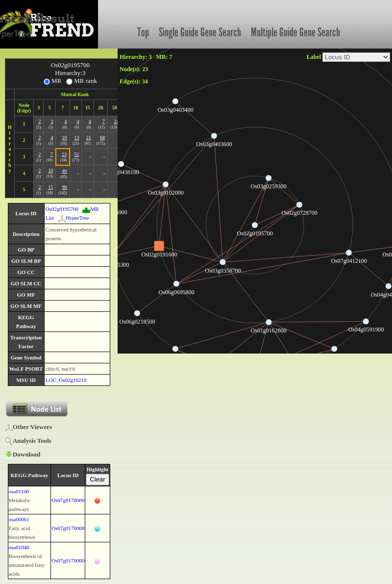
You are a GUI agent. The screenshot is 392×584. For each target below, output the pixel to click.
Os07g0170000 (68, 500)
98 (65, 187)
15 (50, 187)
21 (89, 138)
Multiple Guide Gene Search (295, 32)
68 (102, 138)
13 (76, 138)
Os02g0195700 (62, 209)
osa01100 (19, 491)
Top (143, 32)
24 (116, 121)
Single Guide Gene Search (200, 32)
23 (64, 154)
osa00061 (19, 519)
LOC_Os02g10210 (66, 380)
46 (65, 171)
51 (76, 154)
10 (65, 138)
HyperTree (73, 218)
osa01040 (19, 547)
